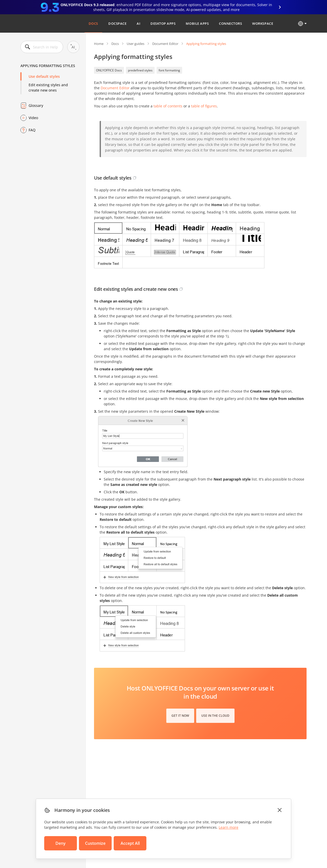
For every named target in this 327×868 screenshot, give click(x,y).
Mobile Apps (197, 23)
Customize (95, 843)
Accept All (130, 843)
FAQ (32, 130)
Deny (61, 843)
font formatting (169, 70)
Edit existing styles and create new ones (48, 87)
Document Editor (165, 44)
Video (33, 118)
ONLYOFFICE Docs (109, 70)
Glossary (36, 105)
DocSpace (117, 23)
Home (99, 44)
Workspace (263, 23)
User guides (136, 44)
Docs (93, 23)
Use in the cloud (215, 716)
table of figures (204, 106)
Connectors (230, 23)
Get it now (180, 716)
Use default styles (44, 76)
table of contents (168, 106)
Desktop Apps (163, 23)
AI (138, 23)
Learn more (229, 827)
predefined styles (140, 70)
